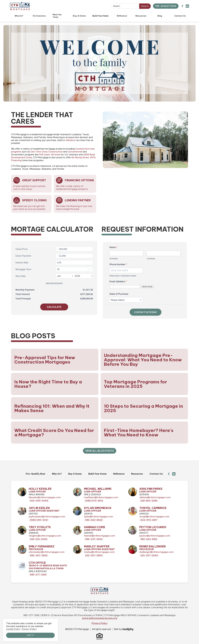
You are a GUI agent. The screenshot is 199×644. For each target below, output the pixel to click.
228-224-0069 (39, 539)
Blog (160, 16)
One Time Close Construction (46, 152)
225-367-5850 (94, 555)
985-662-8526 (94, 520)
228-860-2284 (149, 501)
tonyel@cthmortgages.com (154, 517)
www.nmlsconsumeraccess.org (100, 629)
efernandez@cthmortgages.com (47, 552)
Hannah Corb (95, 527)
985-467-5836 (39, 555)
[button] (79, 16)
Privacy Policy (99, 634)
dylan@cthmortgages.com (99, 517)
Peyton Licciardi (153, 527)
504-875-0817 (149, 520)
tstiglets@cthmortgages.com (45, 536)
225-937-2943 (149, 555)
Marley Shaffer (97, 546)
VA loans (56, 155)
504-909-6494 (39, 501)
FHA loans (44, 155)
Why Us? (19, 16)
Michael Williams (98, 489)
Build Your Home (100, 16)
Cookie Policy (13, 629)
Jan (65, 276)
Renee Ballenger (153, 546)
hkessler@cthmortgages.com (45, 497)
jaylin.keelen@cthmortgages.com (47, 517)
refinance (71, 140)
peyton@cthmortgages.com (155, 536)
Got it (30, 635)
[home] (20, 6)
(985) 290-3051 (39, 520)
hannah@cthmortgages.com (100, 536)
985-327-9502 (94, 539)
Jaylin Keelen (39, 508)
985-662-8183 (149, 539)
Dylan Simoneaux (98, 508)
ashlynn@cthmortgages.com (155, 497)
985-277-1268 (38, 575)
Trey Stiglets (40, 527)
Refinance (122, 16)
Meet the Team (57, 16)
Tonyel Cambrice (153, 508)
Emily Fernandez (42, 546)
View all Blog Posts (100, 451)
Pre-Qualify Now (36, 474)
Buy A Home (75, 474)
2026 (83, 276)
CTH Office (37, 563)
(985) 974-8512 (94, 501)
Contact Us (180, 16)
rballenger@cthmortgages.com (156, 552)
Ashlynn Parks (151, 489)
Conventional (75, 152)
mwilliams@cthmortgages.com (101, 497)
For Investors (39, 16)
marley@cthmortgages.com (99, 552)
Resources (137, 474)
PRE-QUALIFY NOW (166, 6)
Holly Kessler (40, 489)
